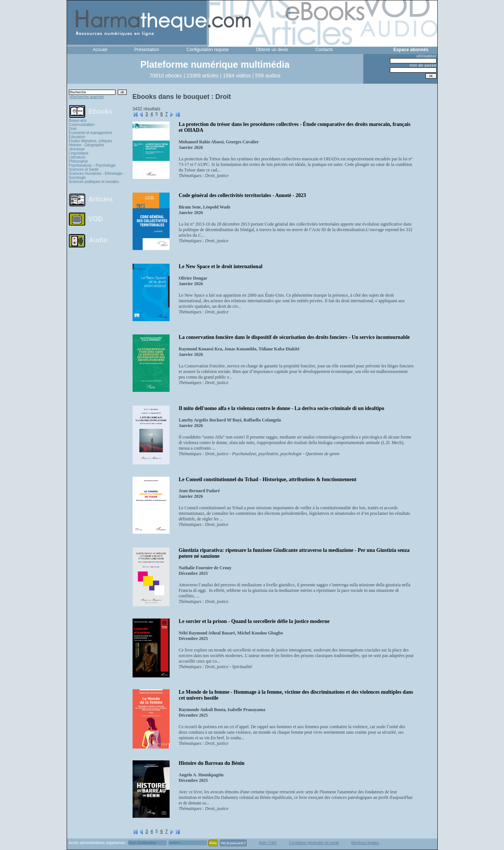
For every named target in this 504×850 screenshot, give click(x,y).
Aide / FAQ (268, 843)
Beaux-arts (78, 121)
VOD (96, 219)
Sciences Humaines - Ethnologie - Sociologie (97, 176)
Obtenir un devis (272, 50)
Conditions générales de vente (314, 843)
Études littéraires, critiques (91, 141)
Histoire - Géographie (86, 145)
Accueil (100, 50)
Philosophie (79, 161)
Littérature (77, 157)
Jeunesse (77, 149)
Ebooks (101, 111)
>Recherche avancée (86, 97)
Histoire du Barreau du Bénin (212, 763)
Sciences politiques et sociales (94, 182)
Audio (98, 240)
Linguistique (79, 153)
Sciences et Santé (84, 169)
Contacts (324, 50)
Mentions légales (365, 843)
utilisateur (427, 56)
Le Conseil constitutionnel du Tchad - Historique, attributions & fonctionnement (268, 479)
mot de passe (423, 65)
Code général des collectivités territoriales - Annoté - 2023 (243, 195)
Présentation (147, 50)
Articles (101, 199)
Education (77, 137)
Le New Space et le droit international (221, 266)
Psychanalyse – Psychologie (92, 165)
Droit (73, 129)
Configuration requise (207, 50)
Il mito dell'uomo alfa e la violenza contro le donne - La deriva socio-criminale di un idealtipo (282, 408)
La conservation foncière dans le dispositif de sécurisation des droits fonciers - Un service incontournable (294, 337)
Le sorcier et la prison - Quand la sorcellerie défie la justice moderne (254, 621)
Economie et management (91, 133)
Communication (82, 125)
